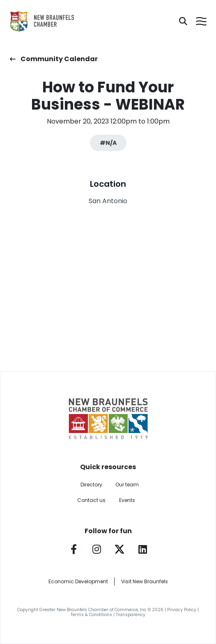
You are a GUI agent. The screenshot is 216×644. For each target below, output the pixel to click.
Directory (91, 485)
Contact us (91, 500)
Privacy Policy (182, 610)
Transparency (131, 615)
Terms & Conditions (91, 615)
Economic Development (78, 581)
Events (127, 500)
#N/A (108, 143)
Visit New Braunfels (145, 581)
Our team (127, 485)
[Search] (183, 21)
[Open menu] (201, 21)
